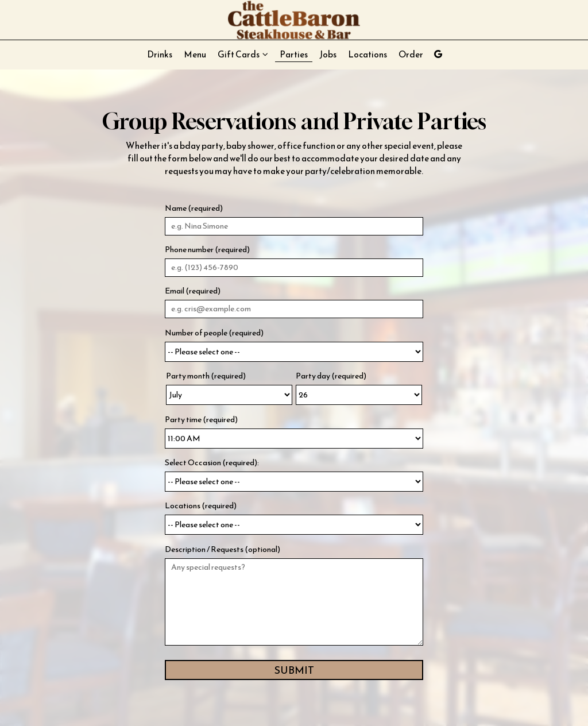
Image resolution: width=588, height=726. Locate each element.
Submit (294, 670)
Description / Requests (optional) (223, 550)
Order (411, 55)
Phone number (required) (207, 250)
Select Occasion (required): (212, 463)
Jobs (328, 55)
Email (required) (193, 291)
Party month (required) (206, 376)
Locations (367, 55)
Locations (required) (201, 506)
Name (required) (194, 208)
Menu (195, 55)
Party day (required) (331, 376)
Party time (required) (201, 420)
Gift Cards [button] (243, 55)
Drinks (160, 55)
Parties (294, 55)
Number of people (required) (214, 333)
